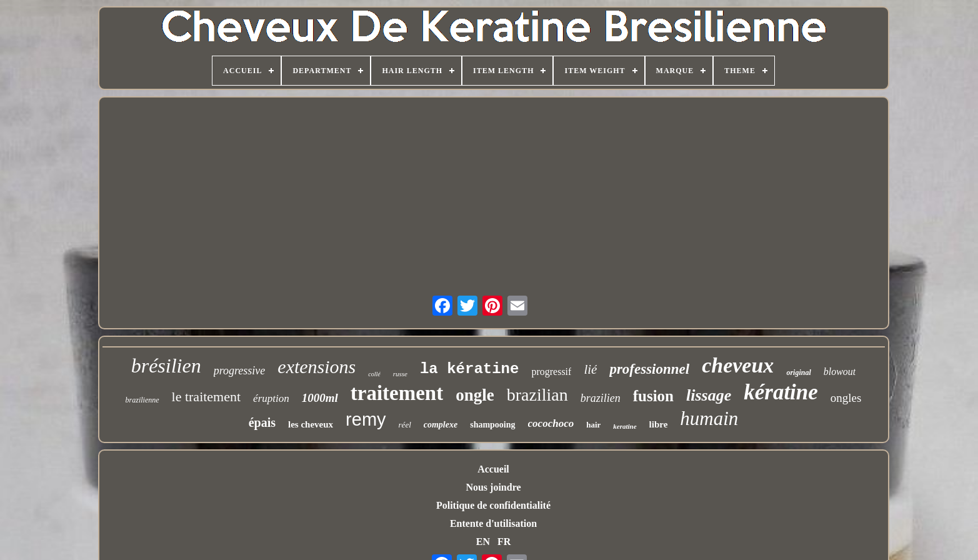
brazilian (537, 395)
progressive (240, 371)
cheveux (738, 365)
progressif (551, 372)
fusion (653, 396)
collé (374, 374)
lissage (709, 395)
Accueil (493, 469)
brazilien (601, 398)
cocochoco (551, 423)
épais (262, 422)
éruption (271, 398)
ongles (846, 398)
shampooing (492, 425)
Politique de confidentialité (493, 505)
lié (590, 369)
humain (709, 418)
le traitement (207, 397)
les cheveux (311, 424)
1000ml (320, 398)
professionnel (649, 369)
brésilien (166, 366)
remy (366, 419)
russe (400, 374)
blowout (840, 372)
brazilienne (142, 400)
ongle (475, 395)
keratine (625, 426)
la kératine (469, 369)
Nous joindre (493, 487)
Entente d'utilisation (493, 523)
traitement (397, 393)
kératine (781, 392)
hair (593, 425)
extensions (317, 367)
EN (483, 542)
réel (405, 425)
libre (659, 424)
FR (504, 542)
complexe (441, 425)
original (798, 372)
